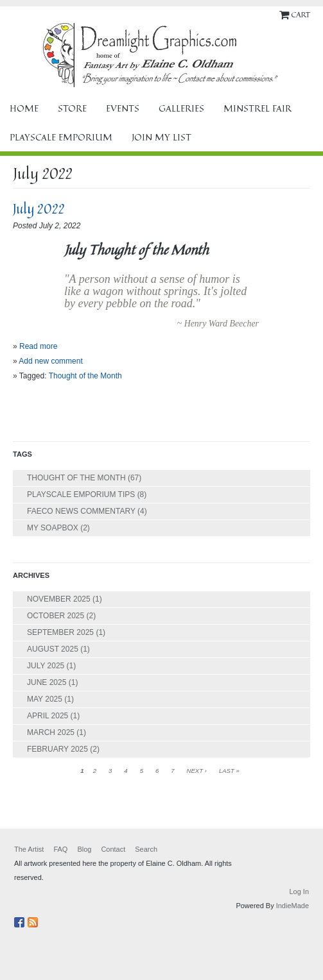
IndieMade (292, 906)
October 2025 (56, 616)
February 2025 (57, 749)
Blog (84, 849)
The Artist (29, 849)
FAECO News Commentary (81, 511)
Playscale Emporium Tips (81, 494)
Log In (299, 891)
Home (24, 108)
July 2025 (46, 666)
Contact (113, 849)
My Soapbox (53, 528)
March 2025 (51, 732)
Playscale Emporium (61, 137)
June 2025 (47, 682)
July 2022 (39, 208)
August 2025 (53, 649)
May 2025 (45, 699)
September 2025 (60, 632)
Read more (38, 346)
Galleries (181, 108)
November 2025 (59, 599)
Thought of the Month (85, 376)
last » (229, 771)
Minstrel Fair (258, 108)
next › (196, 771)
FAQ (60, 849)
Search (146, 849)
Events (123, 108)
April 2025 (48, 716)
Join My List (161, 137)
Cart (301, 14)
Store (72, 108)
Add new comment (50, 361)
